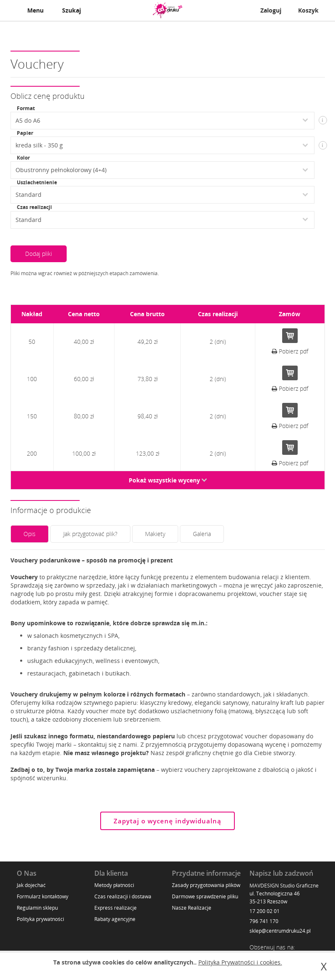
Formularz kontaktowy (43, 896)
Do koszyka (290, 336)
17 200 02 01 (265, 911)
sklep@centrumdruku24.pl (280, 931)
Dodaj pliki (39, 254)
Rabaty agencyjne (115, 919)
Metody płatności (114, 885)
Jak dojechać (31, 885)
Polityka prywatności (40, 919)
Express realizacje (116, 908)
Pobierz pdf (290, 351)
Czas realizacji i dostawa (123, 896)
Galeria (202, 534)
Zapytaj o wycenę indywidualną (167, 821)
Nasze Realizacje (192, 908)
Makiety (155, 534)
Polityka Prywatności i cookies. (240, 962)
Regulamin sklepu (37, 908)
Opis (30, 534)
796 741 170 (264, 921)
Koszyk (308, 10)
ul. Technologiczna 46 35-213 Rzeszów (275, 897)
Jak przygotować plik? (90, 534)
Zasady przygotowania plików (206, 885)
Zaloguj (271, 10)
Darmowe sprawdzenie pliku (205, 896)
